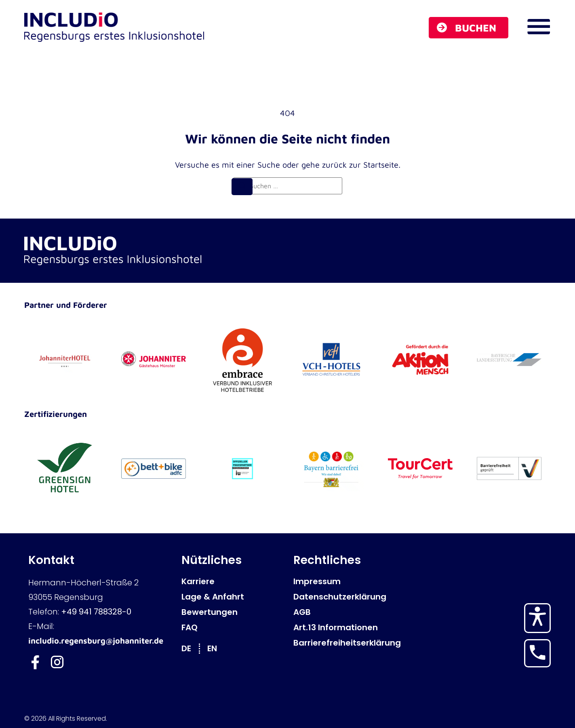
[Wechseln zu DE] (190, 648)
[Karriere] (233, 581)
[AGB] (345, 612)
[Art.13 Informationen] (345, 627)
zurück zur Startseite (360, 165)
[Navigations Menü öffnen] (539, 27)
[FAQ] (233, 627)
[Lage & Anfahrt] (233, 597)
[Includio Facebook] (35, 662)
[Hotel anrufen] (537, 652)
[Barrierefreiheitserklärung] (345, 643)
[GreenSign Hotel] (65, 469)
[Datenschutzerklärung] (345, 597)
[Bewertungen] (233, 612)
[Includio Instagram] (58, 662)
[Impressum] (345, 581)
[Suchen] (242, 187)
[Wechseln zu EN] (216, 648)
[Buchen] (469, 28)
